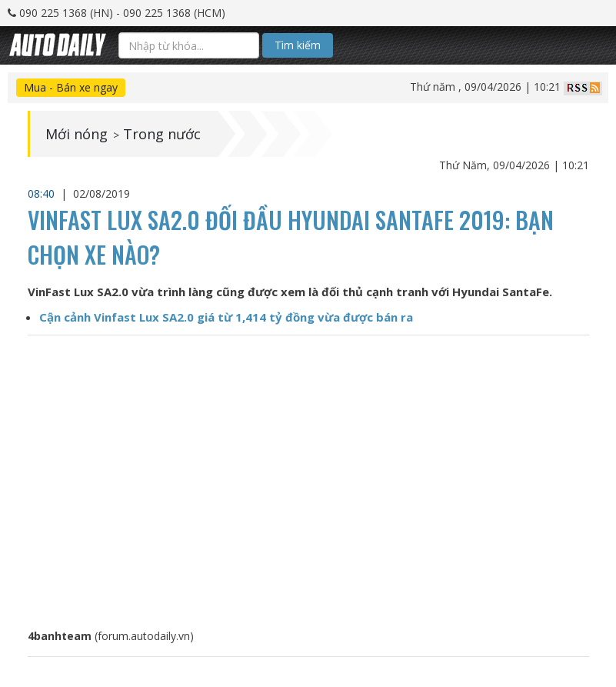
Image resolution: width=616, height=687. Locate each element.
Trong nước (162, 134)
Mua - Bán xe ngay (71, 87)
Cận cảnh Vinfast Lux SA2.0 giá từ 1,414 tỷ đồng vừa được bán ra (226, 317)
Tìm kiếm (298, 45)
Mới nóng (77, 134)
